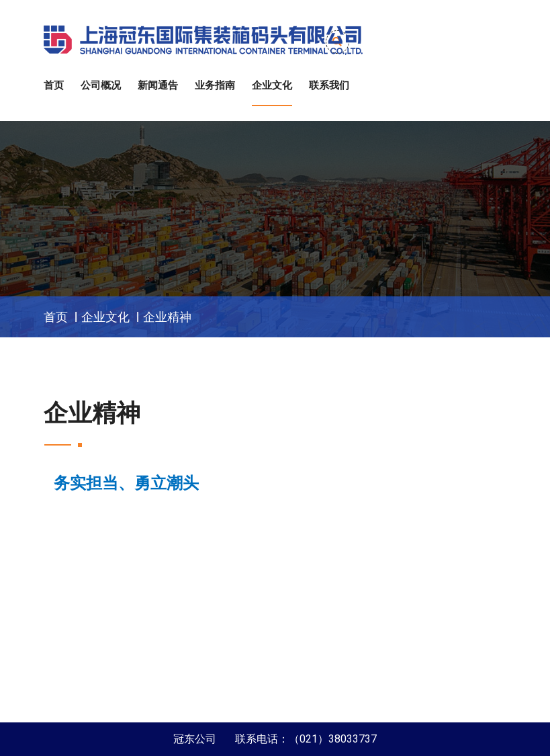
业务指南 (215, 85)
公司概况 (101, 85)
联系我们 (329, 85)
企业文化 (272, 85)
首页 (54, 85)
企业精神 (167, 317)
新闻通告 (158, 85)
